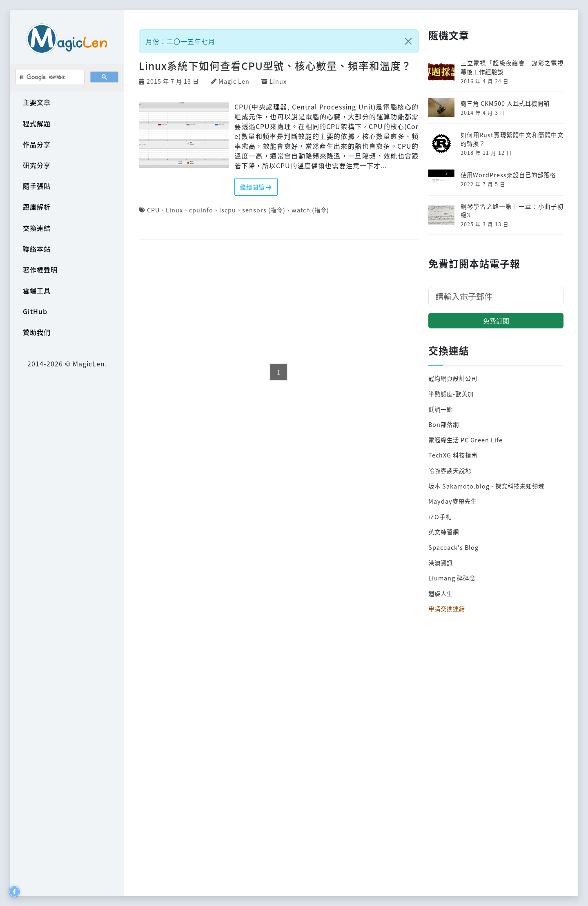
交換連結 (37, 228)
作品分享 (37, 144)
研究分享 (37, 165)
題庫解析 (37, 207)
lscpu (228, 210)
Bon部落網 (444, 424)
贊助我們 (37, 332)
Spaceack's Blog (453, 547)
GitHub (35, 311)
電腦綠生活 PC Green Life (465, 440)
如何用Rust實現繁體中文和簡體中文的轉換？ (512, 139)
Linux (278, 81)
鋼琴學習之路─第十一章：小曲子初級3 (512, 211)
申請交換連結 (447, 608)
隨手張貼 (37, 186)
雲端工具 (37, 290)
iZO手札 (440, 517)
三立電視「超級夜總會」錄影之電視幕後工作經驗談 (512, 67)
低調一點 (441, 409)
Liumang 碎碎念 (452, 578)
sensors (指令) (264, 210)
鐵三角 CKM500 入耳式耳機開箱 (505, 103)
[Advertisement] (279, 302)
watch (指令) (310, 210)
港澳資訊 (441, 563)
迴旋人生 (441, 593)
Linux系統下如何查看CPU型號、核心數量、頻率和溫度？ (275, 65)
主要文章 (37, 102)
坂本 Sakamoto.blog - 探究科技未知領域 (486, 486)
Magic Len (234, 81)
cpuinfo (201, 210)
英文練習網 (444, 532)
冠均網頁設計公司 (453, 378)
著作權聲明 (40, 270)
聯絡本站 (37, 249)
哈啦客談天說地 (450, 470)
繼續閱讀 (256, 187)
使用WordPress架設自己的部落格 (508, 175)
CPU (153, 210)
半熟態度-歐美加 (451, 394)
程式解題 (37, 123)
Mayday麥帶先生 (453, 501)
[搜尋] (49, 77)
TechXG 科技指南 (453, 455)
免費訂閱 (496, 321)
